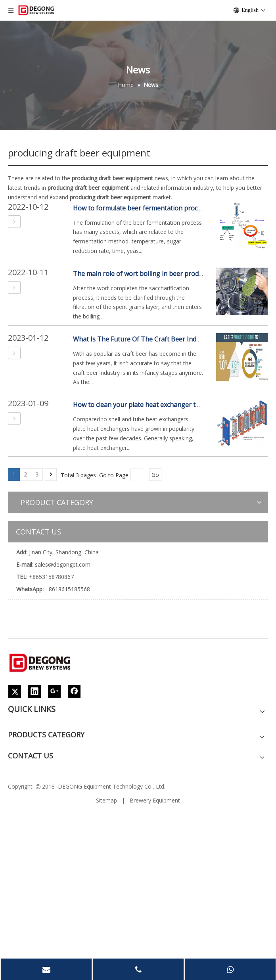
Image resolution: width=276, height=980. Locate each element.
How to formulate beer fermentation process (140, 208)
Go (155, 475)
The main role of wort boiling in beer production (145, 274)
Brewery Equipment (155, 800)
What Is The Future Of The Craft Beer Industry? (144, 339)
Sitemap (106, 800)
